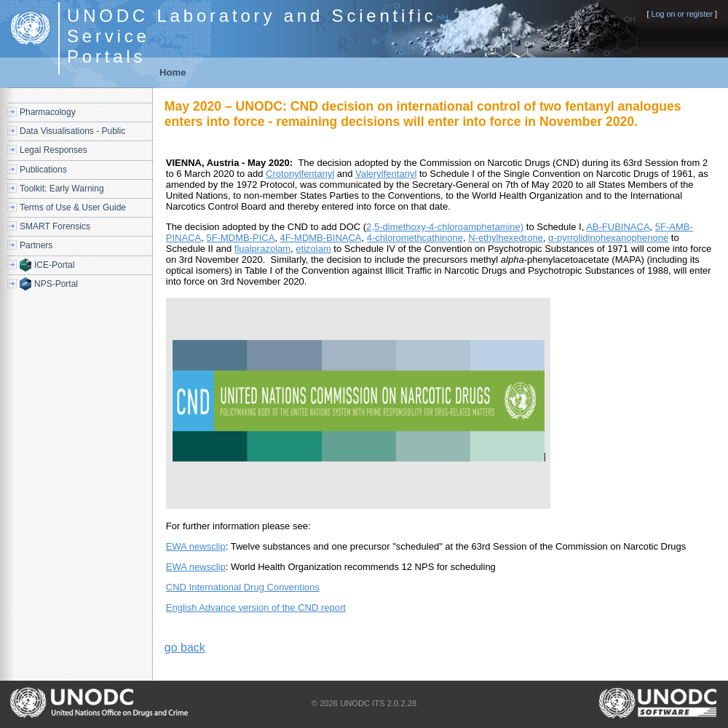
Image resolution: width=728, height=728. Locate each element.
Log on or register (682, 14)
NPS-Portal (56, 284)
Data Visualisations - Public (72, 131)
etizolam (313, 249)
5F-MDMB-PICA (240, 238)
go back (185, 648)
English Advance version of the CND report (256, 608)
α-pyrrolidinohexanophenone (608, 238)
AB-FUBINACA (618, 227)
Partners (36, 245)
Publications (43, 170)
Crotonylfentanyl (300, 174)
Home (173, 72)
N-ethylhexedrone (506, 238)
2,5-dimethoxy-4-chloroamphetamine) (445, 227)
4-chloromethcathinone (415, 238)
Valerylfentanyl (386, 174)
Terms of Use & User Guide (73, 207)
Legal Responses (54, 150)
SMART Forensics (55, 226)
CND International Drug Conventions (243, 587)
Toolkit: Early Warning (62, 189)
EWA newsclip (196, 546)
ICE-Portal (54, 265)
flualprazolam (262, 249)
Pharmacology (48, 112)
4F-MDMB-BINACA (321, 238)
